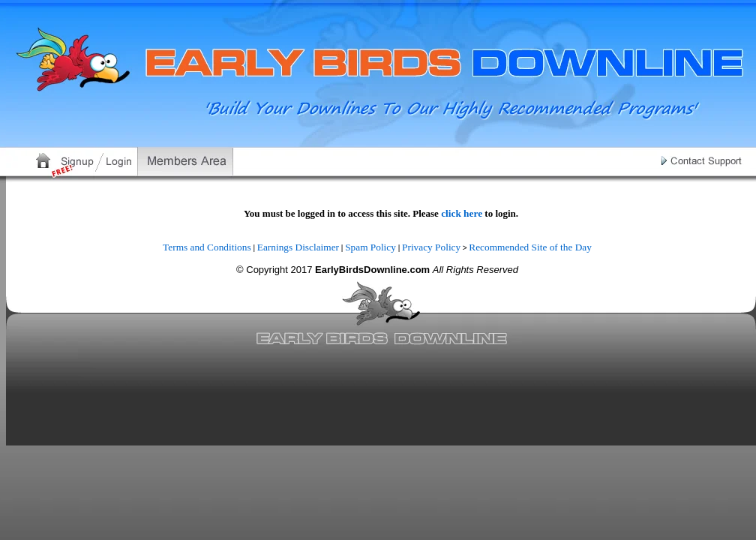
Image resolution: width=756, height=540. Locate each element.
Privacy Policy (431, 247)
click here (462, 213)
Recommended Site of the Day (530, 247)
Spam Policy (370, 247)
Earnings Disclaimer (298, 247)
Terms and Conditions (207, 247)
